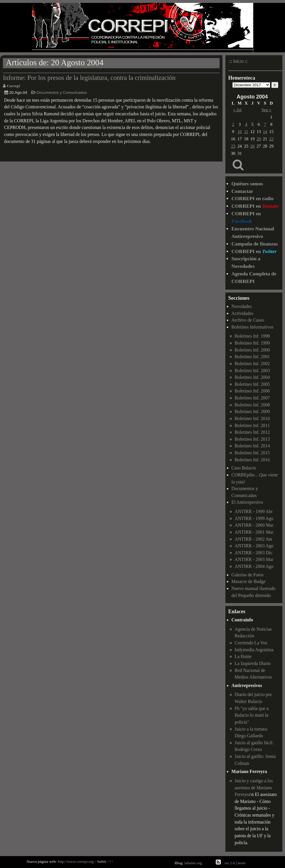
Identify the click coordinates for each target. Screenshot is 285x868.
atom (242, 863)
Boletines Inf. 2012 (252, 432)
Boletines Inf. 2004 (252, 377)
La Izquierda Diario (253, 663)
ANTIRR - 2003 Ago (254, 546)
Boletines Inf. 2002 (252, 364)
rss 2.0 (230, 863)
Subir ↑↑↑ (105, 861)
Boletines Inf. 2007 (252, 398)
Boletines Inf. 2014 (252, 446)
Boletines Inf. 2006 (252, 391)
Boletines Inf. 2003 (252, 371)
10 (240, 132)
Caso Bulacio (244, 468)
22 (271, 139)
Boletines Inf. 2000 (252, 350)
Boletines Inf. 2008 (252, 405)
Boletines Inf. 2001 (252, 357)
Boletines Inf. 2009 (252, 411)
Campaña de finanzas (255, 244)
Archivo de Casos (248, 320)
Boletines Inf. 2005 (252, 384)
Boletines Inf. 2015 (252, 453)
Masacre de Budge (249, 581)
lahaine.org (193, 863)
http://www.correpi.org (76, 861)
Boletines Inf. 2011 (252, 425)
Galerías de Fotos (247, 575)
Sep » (266, 110)
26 (253, 146)
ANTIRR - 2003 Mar (254, 559)
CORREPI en (255, 206)
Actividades (242, 313)
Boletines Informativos (253, 327)
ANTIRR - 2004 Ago (254, 566)
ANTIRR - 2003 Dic (254, 553)
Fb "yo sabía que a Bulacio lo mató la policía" (252, 715)
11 (246, 132)
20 (259, 139)
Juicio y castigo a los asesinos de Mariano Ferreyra (254, 788)
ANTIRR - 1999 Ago (254, 518)
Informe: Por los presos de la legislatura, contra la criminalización (89, 78)
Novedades (242, 306)
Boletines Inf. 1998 (252, 336)
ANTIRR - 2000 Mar (254, 525)
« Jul (237, 110)
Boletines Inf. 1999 (252, 343)
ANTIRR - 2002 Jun (253, 539)
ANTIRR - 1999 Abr (254, 511)
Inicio (239, 61)
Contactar (242, 191)
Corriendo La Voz (251, 643)
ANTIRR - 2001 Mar (254, 532)
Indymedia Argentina (254, 650)
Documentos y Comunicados (62, 93)
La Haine (243, 656)
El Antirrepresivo (247, 502)
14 (265, 132)
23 (233, 146)
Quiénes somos (247, 184)
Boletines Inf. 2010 (252, 418)
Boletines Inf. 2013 (252, 439)
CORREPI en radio (253, 199)
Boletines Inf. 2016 (252, 460)
